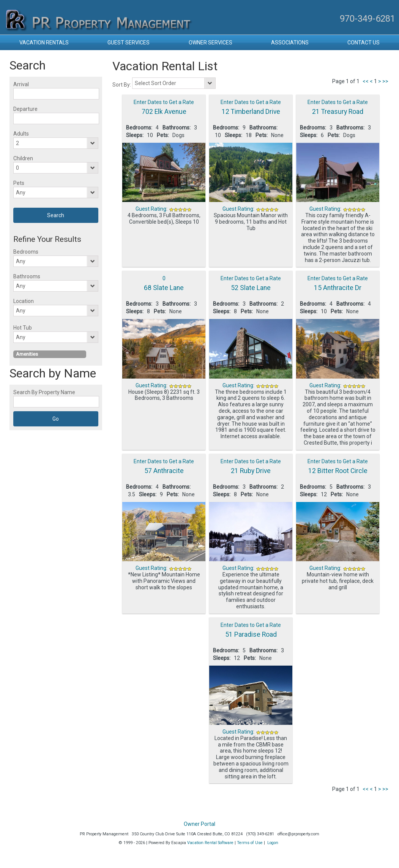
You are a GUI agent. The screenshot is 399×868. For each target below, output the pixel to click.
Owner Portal (199, 824)
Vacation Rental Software (210, 843)
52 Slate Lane (251, 288)
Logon (273, 843)
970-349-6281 (367, 19)
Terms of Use (250, 843)
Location (24, 301)
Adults (21, 134)
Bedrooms (26, 252)
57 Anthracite (164, 471)
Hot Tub (23, 328)
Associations (290, 43)
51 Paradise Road (251, 634)
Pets (19, 183)
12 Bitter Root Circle (338, 471)
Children (23, 158)
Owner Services (211, 43)
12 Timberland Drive (251, 112)
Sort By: (122, 85)
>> (385, 81)
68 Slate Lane (164, 288)
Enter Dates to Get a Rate (164, 102)
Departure (25, 109)
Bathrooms (27, 276)
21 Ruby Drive (251, 471)
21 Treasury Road (338, 112)
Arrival (21, 84)
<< (366, 81)
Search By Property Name (44, 392)
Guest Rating (151, 209)
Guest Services (129, 43)
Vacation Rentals (44, 43)
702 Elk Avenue (164, 112)
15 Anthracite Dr (338, 288)
